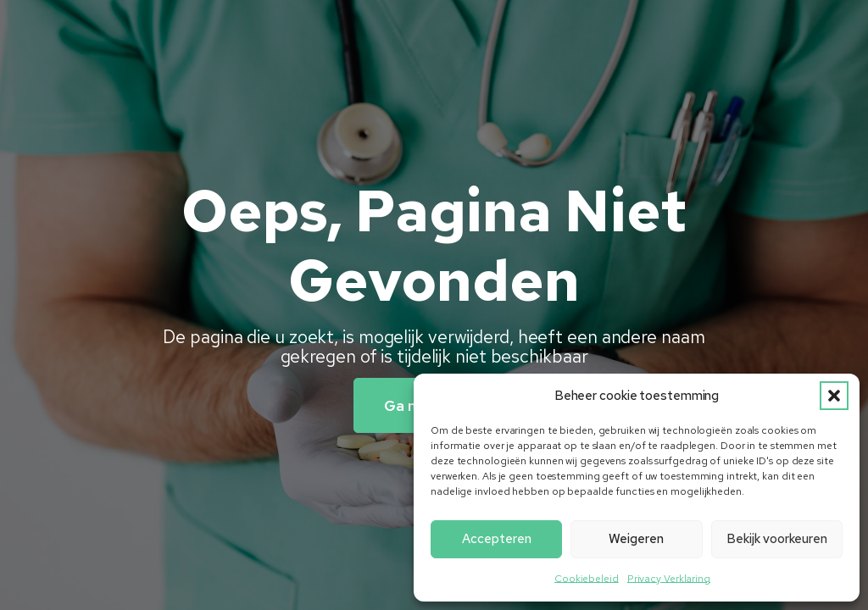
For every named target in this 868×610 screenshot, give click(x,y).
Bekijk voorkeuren (777, 539)
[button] (834, 396)
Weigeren (636, 539)
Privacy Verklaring (669, 579)
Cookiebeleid (587, 579)
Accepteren (497, 539)
